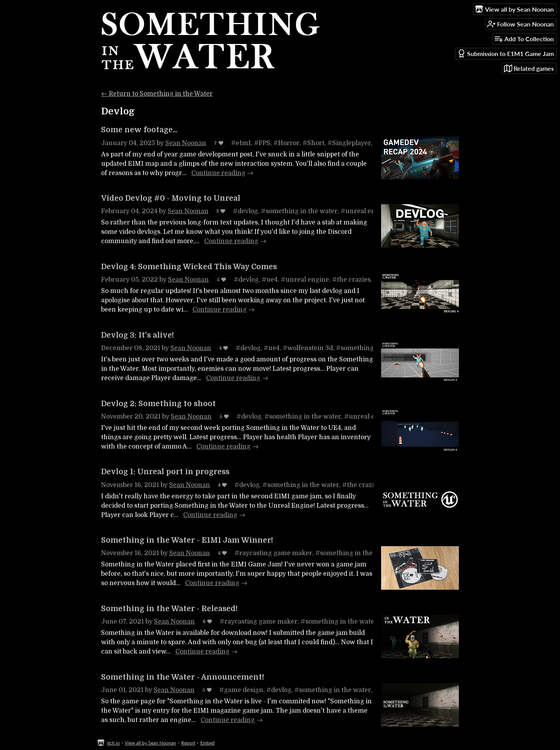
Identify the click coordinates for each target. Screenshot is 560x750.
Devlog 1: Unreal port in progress (165, 472)
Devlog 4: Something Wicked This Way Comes (189, 267)
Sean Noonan (186, 143)
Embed (207, 743)
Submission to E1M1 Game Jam (506, 53)
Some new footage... (139, 130)
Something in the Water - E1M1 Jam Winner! (187, 540)
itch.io (113, 743)
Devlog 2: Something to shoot (158, 404)
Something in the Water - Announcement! (183, 677)
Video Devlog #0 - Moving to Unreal (171, 198)
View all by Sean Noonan (150, 743)
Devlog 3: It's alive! (137, 335)
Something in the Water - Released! (169, 609)
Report (188, 743)
